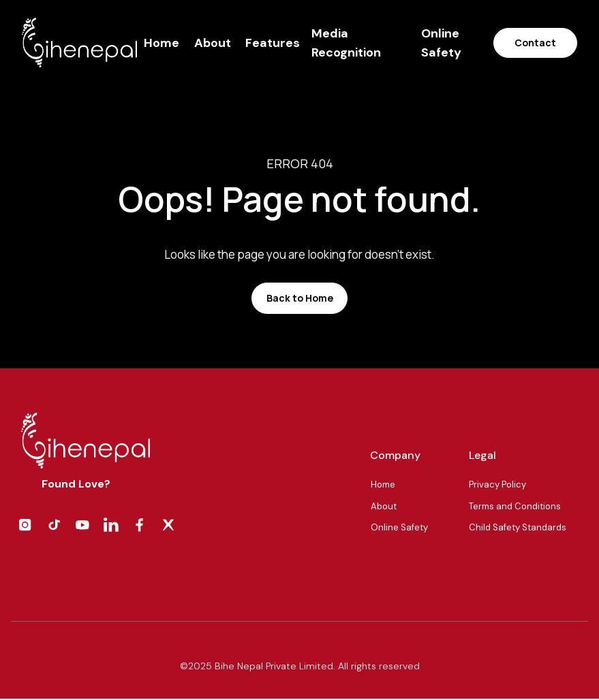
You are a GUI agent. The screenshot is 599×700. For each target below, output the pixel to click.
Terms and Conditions (515, 506)
